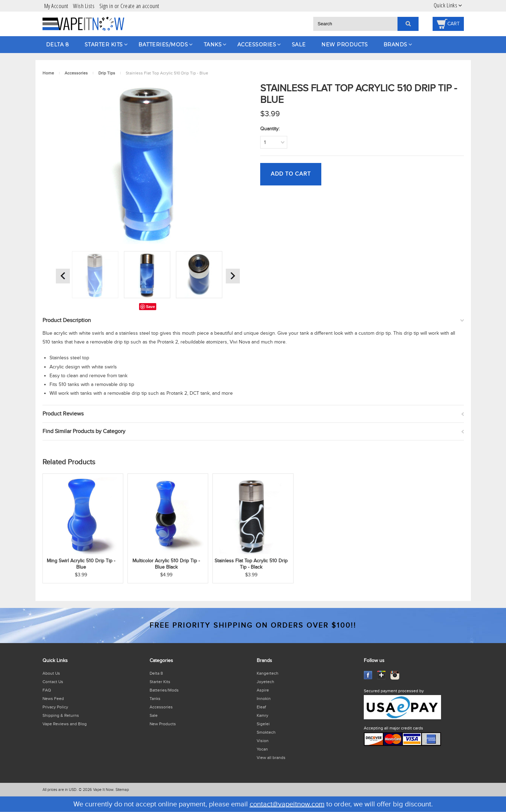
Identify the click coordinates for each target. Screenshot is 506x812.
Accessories (257, 45)
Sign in (106, 6)
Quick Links (446, 5)
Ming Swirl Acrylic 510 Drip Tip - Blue (81, 564)
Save (151, 307)
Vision (263, 741)
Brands (395, 45)
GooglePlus (382, 675)
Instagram (395, 675)
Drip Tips (107, 73)
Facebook (368, 675)
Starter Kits (104, 45)
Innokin (264, 699)
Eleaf (261, 707)
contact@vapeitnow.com (287, 804)
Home (48, 73)
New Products (344, 45)
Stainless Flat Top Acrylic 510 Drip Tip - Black (251, 564)
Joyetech (265, 682)
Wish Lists (84, 6)
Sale (299, 45)
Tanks (213, 45)
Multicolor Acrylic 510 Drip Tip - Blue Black (166, 564)
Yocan (262, 749)
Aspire (263, 690)
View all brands (271, 758)
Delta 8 (58, 45)
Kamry (262, 715)
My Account (56, 6)
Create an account (140, 6)
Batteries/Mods (163, 45)
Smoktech (266, 732)
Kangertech (268, 673)
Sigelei (263, 724)
